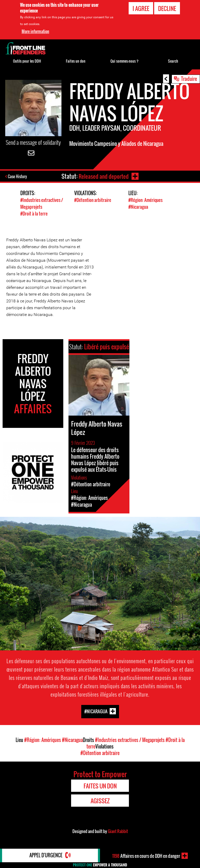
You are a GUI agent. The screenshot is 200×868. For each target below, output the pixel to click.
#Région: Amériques (145, 200)
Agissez (100, 800)
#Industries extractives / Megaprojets (42, 203)
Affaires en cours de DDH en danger (146, 856)
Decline (167, 8)
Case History (18, 177)
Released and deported (103, 176)
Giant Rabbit (118, 831)
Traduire (189, 79)
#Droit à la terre (34, 213)
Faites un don (76, 61)
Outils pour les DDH (27, 61)
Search (173, 61)
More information (35, 31)
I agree (141, 8)
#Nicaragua (138, 207)
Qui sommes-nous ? (124, 61)
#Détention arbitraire (93, 200)
